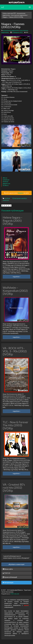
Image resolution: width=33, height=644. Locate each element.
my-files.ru (6, 185)
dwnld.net (5, 182)
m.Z (3, 7)
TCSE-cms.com (15, 594)
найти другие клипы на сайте (17, 193)
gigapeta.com (6, 184)
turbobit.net (6, 180)
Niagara (21, 193)
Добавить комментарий (17, 564)
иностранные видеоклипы (19, 15)
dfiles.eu (5, 178)
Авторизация (8, 582)
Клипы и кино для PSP (9, 13)
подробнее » (16, 277)
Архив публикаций (10, 577)
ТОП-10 (6, 573)
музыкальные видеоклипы (11, 30)
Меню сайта (8, 569)
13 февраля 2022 (17, 32)
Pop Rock (7, 198)
